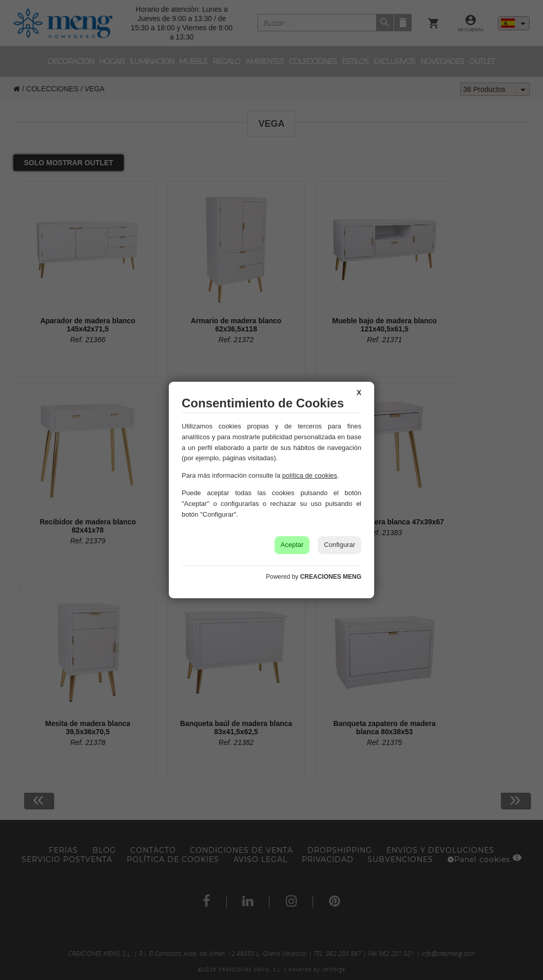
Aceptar (292, 545)
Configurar (340, 545)
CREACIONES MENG (331, 577)
